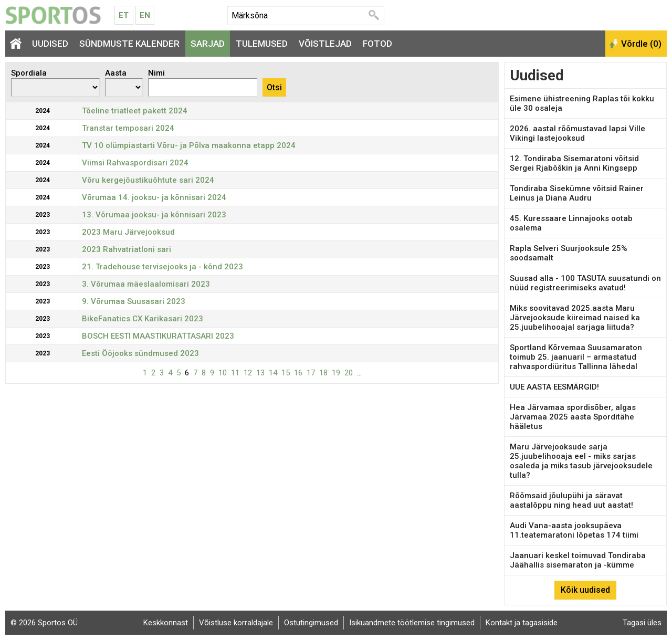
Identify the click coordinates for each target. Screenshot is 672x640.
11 (235, 373)
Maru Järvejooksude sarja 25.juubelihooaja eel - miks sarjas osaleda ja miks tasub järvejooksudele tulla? (581, 461)
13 (260, 373)
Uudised (50, 44)
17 (311, 373)
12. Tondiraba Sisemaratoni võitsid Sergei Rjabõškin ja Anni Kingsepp (574, 163)
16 (298, 373)
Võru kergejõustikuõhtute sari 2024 (148, 180)
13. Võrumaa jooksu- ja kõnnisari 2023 (154, 215)
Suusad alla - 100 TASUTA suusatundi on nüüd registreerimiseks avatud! (585, 283)
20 (349, 373)
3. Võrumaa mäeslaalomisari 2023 (146, 284)
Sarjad (208, 44)
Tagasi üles (642, 623)
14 (273, 373)
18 (323, 373)
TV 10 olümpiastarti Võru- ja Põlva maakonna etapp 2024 (189, 145)
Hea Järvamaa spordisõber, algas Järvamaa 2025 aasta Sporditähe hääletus (573, 417)
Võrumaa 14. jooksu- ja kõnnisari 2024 (154, 197)
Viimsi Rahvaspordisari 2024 (135, 163)
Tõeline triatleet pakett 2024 (135, 111)
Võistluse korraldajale (236, 623)
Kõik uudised (585, 590)
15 (286, 373)
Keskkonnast (166, 623)
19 (336, 373)
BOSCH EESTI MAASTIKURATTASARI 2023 (158, 336)
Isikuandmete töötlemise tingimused (412, 623)
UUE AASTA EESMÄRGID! (554, 387)
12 (248, 373)
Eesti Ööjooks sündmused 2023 (140, 353)
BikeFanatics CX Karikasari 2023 (143, 319)
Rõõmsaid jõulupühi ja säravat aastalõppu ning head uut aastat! (571, 500)
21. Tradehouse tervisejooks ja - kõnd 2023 (162, 267)
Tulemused (262, 44)
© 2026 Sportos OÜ (44, 623)
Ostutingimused (311, 623)
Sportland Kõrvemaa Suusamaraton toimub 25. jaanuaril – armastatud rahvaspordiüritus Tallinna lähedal (576, 357)
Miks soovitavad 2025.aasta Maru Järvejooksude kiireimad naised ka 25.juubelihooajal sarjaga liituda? (575, 318)
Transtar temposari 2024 (128, 128)
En (145, 15)
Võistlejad (325, 44)
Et (124, 15)
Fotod (377, 44)
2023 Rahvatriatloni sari (127, 249)
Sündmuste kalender (129, 44)
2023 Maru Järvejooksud (128, 232)
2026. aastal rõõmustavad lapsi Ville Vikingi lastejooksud (577, 133)
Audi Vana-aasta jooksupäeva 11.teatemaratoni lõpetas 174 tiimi (574, 530)
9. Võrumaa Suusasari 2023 (134, 301)
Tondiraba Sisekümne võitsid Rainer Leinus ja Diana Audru (577, 193)
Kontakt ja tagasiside (522, 623)
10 (223, 373)
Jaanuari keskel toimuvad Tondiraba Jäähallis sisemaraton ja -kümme (578, 560)
